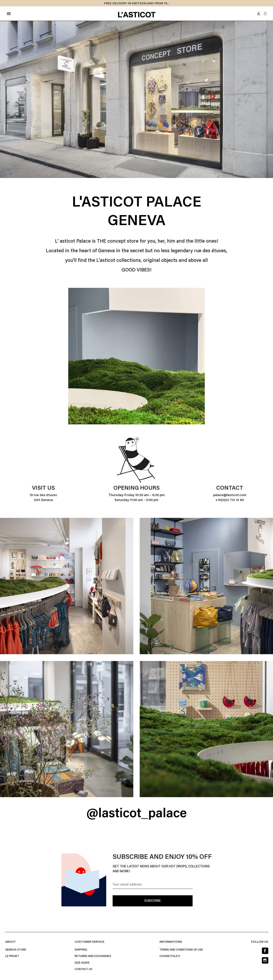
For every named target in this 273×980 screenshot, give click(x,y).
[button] (265, 14)
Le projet (12, 956)
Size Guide (82, 963)
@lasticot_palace (137, 814)
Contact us (83, 969)
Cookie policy (170, 956)
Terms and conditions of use (181, 950)
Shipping (81, 950)
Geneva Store (16, 950)
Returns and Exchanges (93, 956)
